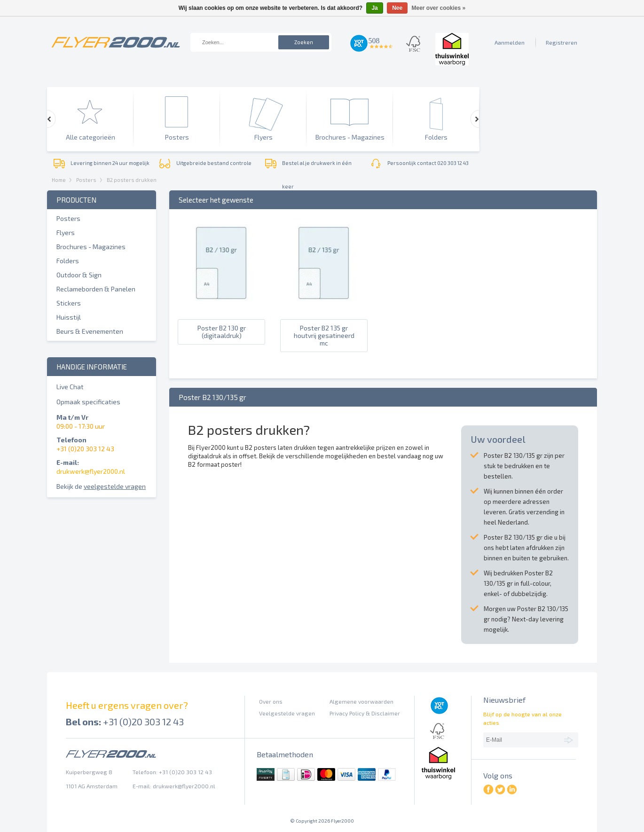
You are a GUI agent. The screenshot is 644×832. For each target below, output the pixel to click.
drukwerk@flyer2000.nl (91, 471)
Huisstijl (69, 317)
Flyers (66, 232)
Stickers (69, 303)
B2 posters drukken (132, 180)
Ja (374, 8)
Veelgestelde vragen (287, 713)
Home (59, 180)
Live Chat (70, 387)
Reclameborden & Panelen (96, 289)
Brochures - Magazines (91, 247)
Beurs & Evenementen (90, 331)
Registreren (562, 42)
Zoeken (304, 42)
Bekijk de (101, 486)
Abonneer (570, 739)
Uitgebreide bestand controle (214, 163)
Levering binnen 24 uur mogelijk (110, 163)
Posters (86, 180)
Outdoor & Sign (79, 275)
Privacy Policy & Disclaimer (365, 713)
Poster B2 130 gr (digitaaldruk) (222, 332)
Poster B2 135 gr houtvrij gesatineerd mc (324, 336)
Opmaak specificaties (88, 402)
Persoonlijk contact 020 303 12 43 (428, 163)
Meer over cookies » (439, 8)
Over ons (271, 701)
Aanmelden (510, 42)
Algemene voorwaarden (361, 701)
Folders (68, 261)
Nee (397, 8)
